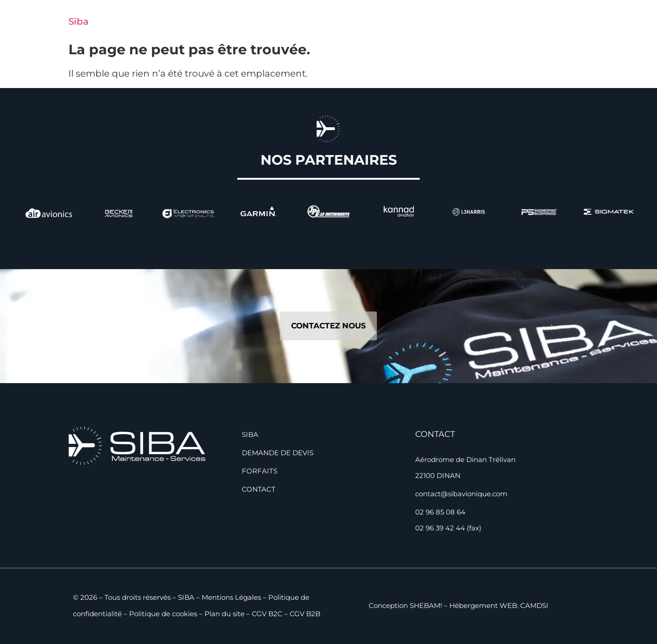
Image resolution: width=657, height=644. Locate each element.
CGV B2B (305, 614)
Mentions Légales (231, 597)
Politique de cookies (163, 614)
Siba (78, 21)
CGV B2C (267, 614)
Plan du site (224, 614)
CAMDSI (534, 605)
